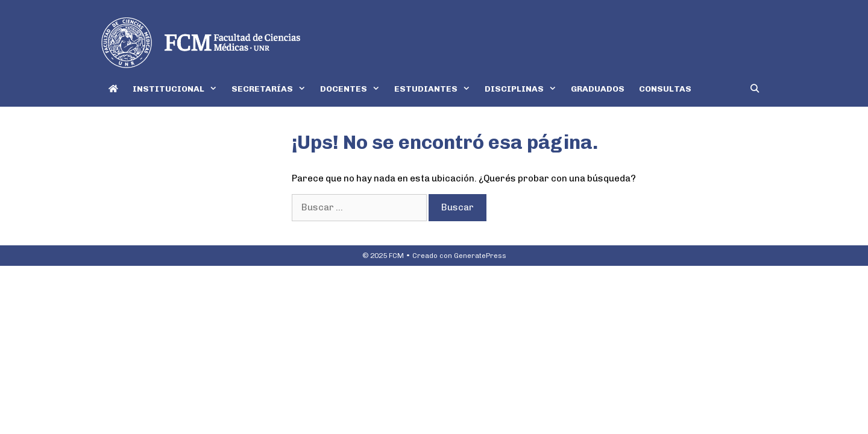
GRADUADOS (598, 89)
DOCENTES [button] (354, 89)
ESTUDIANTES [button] (436, 89)
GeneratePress (480, 256)
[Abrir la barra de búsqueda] (755, 89)
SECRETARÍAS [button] (272, 89)
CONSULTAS (665, 89)
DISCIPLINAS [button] (524, 89)
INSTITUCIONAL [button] (178, 89)
